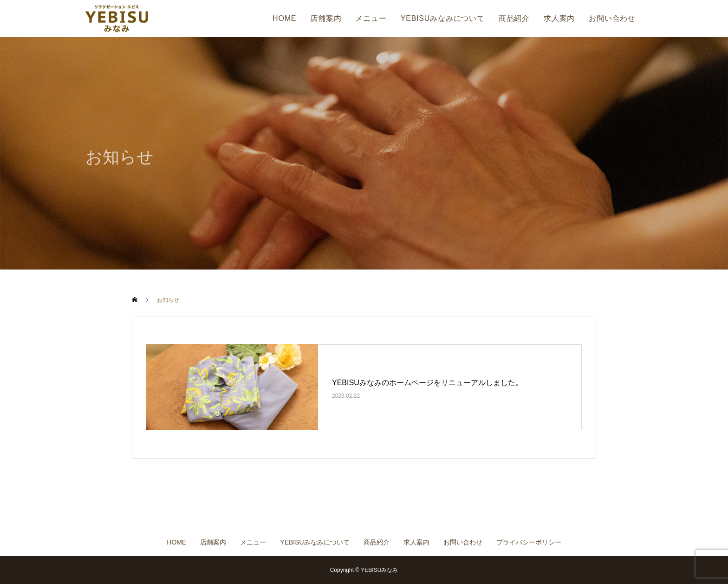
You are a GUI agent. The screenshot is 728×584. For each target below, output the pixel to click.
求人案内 (559, 18)
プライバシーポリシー (529, 542)
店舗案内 (326, 18)
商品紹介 (514, 18)
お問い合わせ (612, 18)
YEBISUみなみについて (443, 18)
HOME (284, 18)
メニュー (371, 18)
